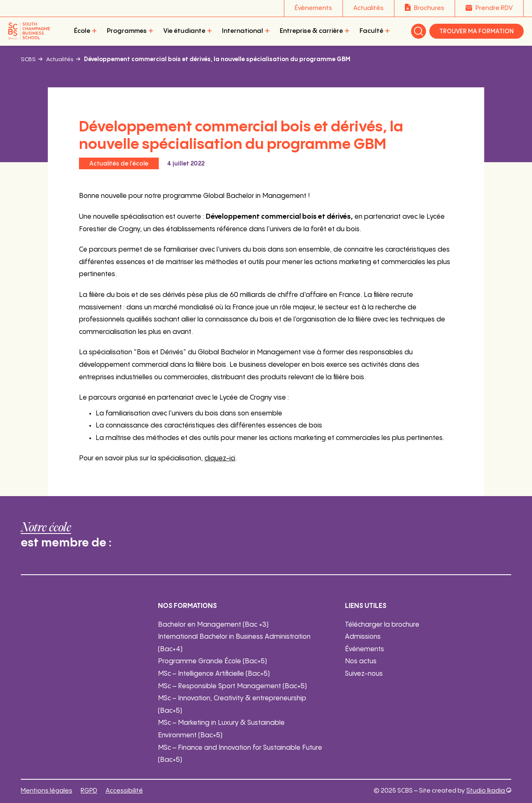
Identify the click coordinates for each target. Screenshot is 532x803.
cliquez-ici (220, 458)
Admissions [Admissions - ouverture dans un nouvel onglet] (363, 637)
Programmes (127, 31)
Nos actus (361, 661)
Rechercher (419, 31)
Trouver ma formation (477, 32)
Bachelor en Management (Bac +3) (213, 625)
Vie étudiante (184, 31)
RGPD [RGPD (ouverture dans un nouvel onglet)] (89, 791)
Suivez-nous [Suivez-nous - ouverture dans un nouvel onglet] (364, 674)
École (82, 31)
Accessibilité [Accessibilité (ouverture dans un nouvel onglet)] (124, 791)
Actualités (368, 8)
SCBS (28, 59)
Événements (365, 649)
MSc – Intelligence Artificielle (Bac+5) (214, 674)
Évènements (313, 8)
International (243, 31)
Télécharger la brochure (382, 625)
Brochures (429, 8)
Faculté (371, 31)
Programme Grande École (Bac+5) (212, 661)
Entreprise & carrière (311, 31)
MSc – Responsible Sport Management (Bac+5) (232, 686)
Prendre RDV (494, 8)
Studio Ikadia (489, 791)
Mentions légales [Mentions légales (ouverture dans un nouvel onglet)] (47, 791)
